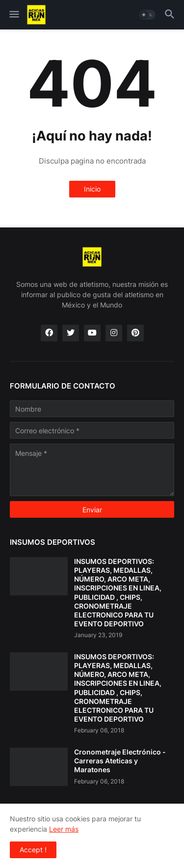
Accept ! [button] (33, 850)
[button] (13, 15)
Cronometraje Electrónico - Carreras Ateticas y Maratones (120, 761)
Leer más (64, 829)
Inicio (92, 189)
